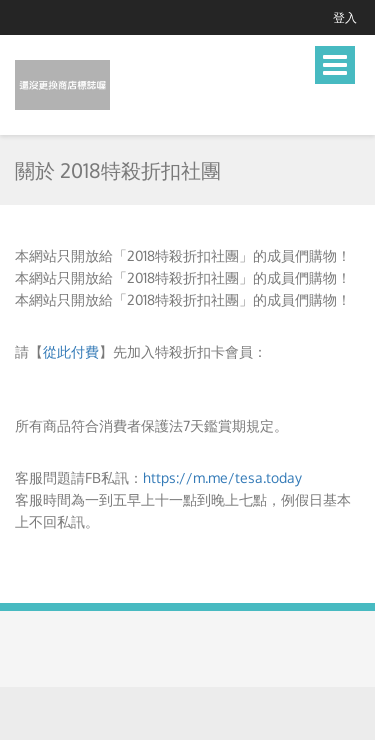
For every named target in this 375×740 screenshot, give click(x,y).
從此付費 (71, 351)
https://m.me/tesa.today (222, 477)
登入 (345, 17)
